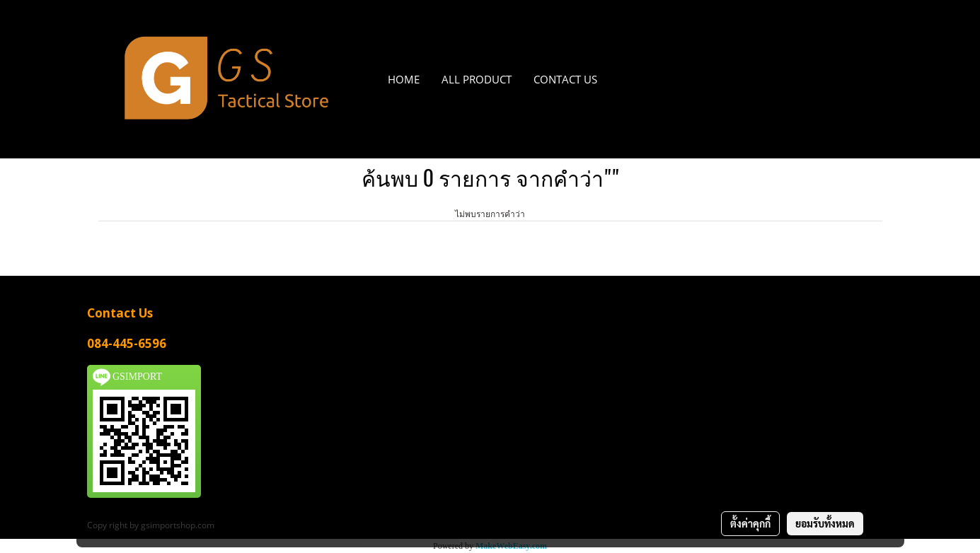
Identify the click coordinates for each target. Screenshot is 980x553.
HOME (404, 79)
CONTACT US (565, 79)
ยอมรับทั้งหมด (825, 523)
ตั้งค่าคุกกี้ (750, 523)
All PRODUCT (477, 79)
